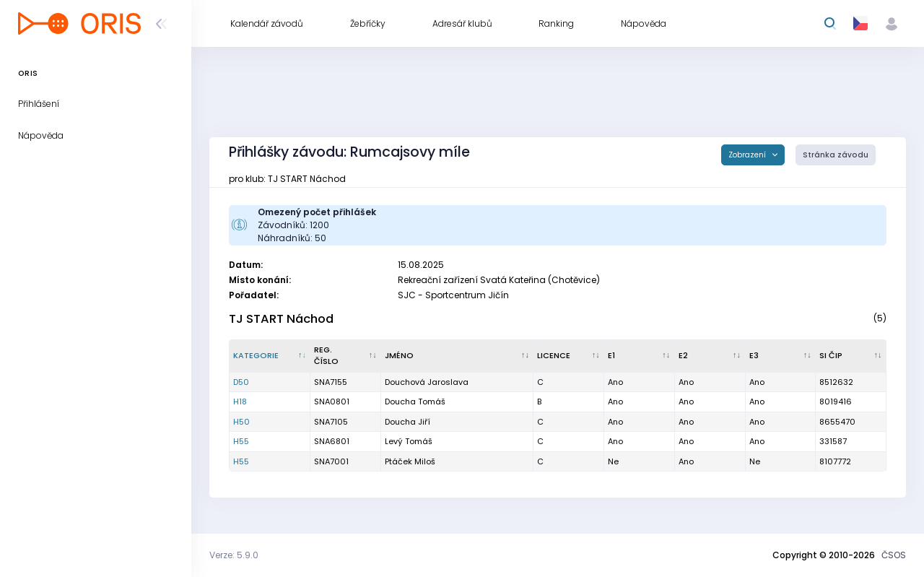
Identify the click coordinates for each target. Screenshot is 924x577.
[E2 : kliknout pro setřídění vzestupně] (710, 356)
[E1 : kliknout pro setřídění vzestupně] (640, 356)
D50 (241, 382)
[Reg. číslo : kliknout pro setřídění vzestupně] (346, 356)
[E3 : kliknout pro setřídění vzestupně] (781, 356)
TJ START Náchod (281, 319)
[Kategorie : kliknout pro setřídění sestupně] (270, 356)
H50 (241, 422)
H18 (240, 402)
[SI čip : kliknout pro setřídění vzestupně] (851, 356)
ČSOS (894, 555)
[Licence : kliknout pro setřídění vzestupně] (569, 356)
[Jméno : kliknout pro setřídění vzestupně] (457, 356)
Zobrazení (748, 155)
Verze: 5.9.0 (234, 555)
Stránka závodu (836, 155)
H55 (241, 441)
